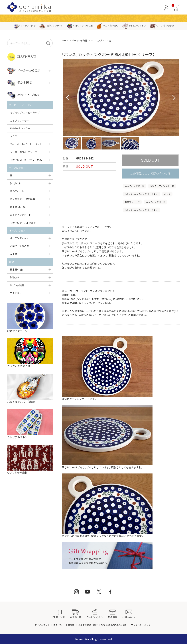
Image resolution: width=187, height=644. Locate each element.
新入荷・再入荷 (22, 57)
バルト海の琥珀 (107, 25)
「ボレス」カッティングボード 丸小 (141, 194)
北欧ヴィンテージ (51, 25)
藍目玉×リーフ (132, 202)
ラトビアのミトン (134, 25)
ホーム (65, 40)
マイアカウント (42, 625)
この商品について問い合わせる (150, 173)
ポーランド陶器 (25, 25)
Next (174, 98)
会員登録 (70, 625)
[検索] (48, 43)
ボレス (167, 194)
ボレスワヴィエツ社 (101, 40)
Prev (68, 98)
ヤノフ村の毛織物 (162, 25)
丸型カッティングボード (162, 186)
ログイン (58, 625)
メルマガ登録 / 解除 (88, 625)
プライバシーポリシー (142, 625)
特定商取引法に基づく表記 (114, 625)
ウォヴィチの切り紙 (80, 25)
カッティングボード (134, 186)
